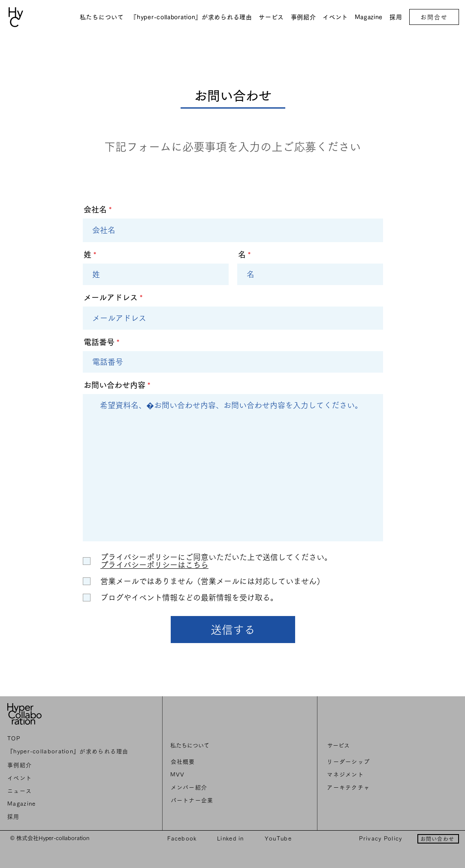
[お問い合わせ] (438, 839)
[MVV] (229, 775)
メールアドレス (111, 297)
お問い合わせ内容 (115, 385)
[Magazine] (69, 804)
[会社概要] (230, 762)
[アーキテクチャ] (388, 788)
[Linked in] (231, 839)
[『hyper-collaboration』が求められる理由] (69, 752)
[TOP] (69, 739)
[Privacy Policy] (382, 839)
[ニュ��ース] (69, 791)
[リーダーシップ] (388, 762)
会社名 (95, 209)
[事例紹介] (69, 765)
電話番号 (99, 342)
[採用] (69, 817)
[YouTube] (279, 839)
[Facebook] (183, 839)
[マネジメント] (388, 775)
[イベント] (69, 778)
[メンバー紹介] (230, 788)
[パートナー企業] (230, 801)
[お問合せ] (434, 17)
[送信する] (233, 630)
